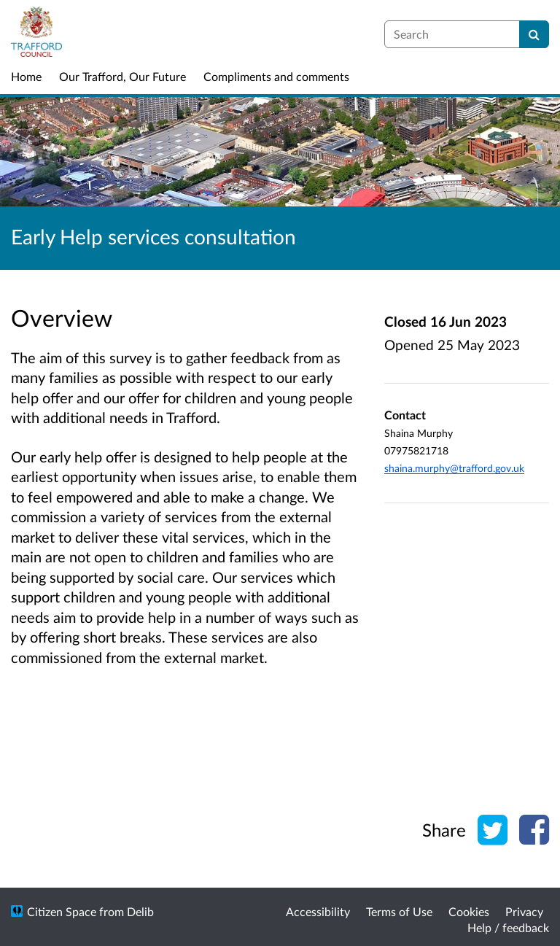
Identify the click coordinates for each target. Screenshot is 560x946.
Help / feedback (508, 927)
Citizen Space (62, 911)
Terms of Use (399, 911)
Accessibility (318, 911)
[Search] (534, 34)
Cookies (469, 911)
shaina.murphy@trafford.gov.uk (454, 468)
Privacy (524, 911)
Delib (140, 911)
